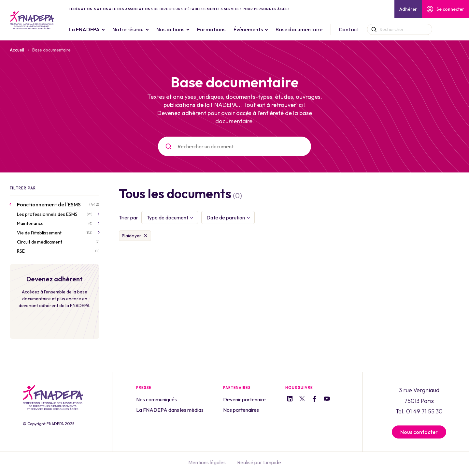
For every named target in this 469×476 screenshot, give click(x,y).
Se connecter (445, 9)
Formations (227, 29)
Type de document (167, 217)
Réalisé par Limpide (259, 462)
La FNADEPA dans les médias (170, 410)
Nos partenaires (241, 410)
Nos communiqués (156, 399)
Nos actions (186, 29)
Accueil (17, 50)
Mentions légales (207, 462)
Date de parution (226, 217)
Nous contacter (419, 432)
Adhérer (408, 9)
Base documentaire (315, 29)
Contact (365, 29)
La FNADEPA (100, 29)
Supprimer (146, 236)
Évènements (264, 29)
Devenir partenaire (244, 399)
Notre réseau (144, 29)
